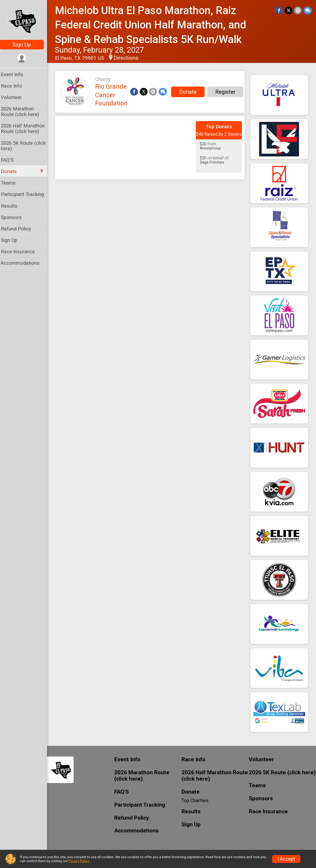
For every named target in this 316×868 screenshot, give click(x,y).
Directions (129, 58)
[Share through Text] (308, 10)
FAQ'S (11, 160)
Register (228, 92)
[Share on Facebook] (279, 10)
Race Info (15, 86)
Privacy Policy (79, 861)
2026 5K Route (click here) (27, 146)
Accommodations (24, 263)
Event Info (15, 74)
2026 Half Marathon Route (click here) (26, 129)
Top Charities (197, 801)
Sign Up (25, 45)
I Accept (286, 859)
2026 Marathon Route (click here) (23, 112)
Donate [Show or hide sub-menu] (12, 171)
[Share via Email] (298, 10)
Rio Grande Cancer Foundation (115, 95)
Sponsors (15, 217)
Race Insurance (21, 252)
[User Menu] (25, 58)
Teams (12, 183)
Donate (191, 92)
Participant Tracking (26, 194)
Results (12, 206)
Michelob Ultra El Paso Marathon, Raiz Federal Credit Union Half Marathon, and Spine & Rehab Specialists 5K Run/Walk (154, 25)
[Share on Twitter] (289, 10)
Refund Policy (19, 229)
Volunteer (15, 97)
